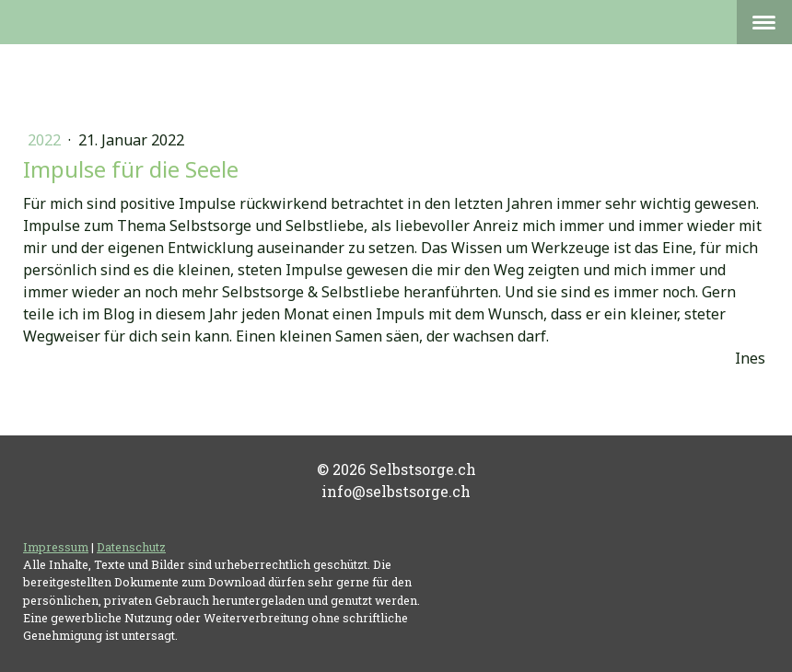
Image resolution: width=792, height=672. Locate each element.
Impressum (56, 547)
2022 (46, 140)
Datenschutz (131, 547)
